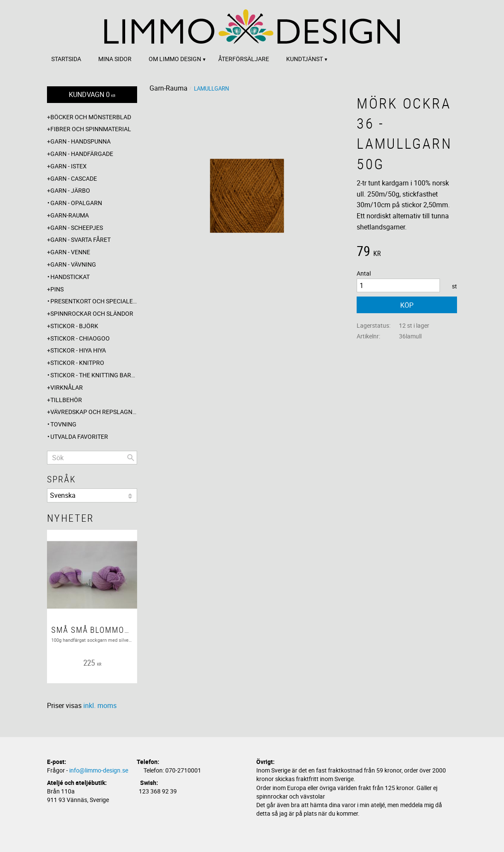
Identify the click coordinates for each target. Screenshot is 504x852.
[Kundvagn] (92, 95)
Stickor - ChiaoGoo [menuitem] (80, 338)
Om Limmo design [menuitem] (175, 59)
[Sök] (131, 458)
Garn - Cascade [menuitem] (74, 178)
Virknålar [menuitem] (67, 387)
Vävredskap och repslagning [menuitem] (94, 412)
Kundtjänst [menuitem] (305, 59)
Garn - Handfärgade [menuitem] (82, 154)
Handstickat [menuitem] (70, 277)
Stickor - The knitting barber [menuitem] (94, 375)
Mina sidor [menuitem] (115, 59)
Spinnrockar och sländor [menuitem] (92, 313)
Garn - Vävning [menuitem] (73, 264)
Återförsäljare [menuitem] (244, 59)
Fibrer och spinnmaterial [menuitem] (91, 129)
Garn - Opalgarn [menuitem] (76, 203)
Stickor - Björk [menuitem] (74, 326)
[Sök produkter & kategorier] (92, 458)
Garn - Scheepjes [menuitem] (77, 228)
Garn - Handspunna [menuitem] (81, 141)
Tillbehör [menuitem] (66, 400)
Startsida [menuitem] (66, 59)
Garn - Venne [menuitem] (70, 252)
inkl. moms (100, 705)
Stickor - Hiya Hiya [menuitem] (78, 350)
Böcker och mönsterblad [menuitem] (91, 117)
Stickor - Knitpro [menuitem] (77, 363)
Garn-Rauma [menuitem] (70, 215)
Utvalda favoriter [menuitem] (79, 436)
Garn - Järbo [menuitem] (70, 190)
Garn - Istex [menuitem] (69, 166)
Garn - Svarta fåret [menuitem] (81, 239)
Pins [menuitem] (57, 289)
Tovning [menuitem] (63, 424)
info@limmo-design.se (99, 770)
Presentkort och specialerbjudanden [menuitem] (94, 301)
